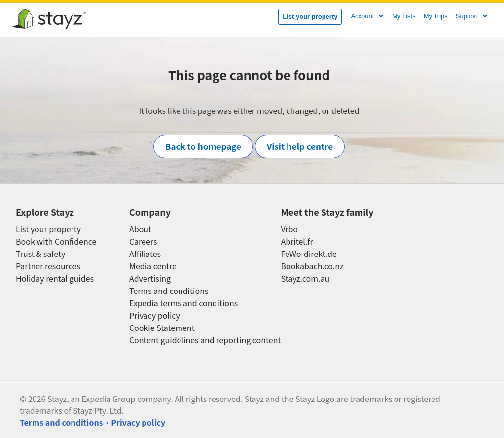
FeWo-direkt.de (308, 254)
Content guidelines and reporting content (205, 340)
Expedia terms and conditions (183, 303)
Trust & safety (40, 254)
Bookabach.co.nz (312, 266)
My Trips (436, 16)
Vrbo (289, 229)
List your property (310, 17)
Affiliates (145, 254)
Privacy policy (155, 315)
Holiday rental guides (55, 278)
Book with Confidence (56, 241)
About (140, 229)
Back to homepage (203, 146)
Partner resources (48, 266)
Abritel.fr (297, 241)
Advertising (150, 278)
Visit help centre (300, 146)
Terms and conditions (169, 291)
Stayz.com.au (305, 278)
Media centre (153, 266)
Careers (143, 241)
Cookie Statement (162, 328)
